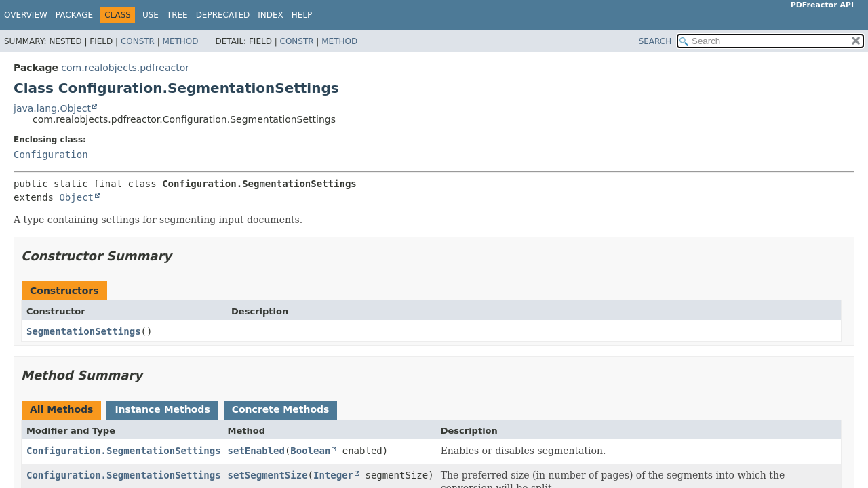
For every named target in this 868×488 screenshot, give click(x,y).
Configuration (51, 155)
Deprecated (223, 15)
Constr (138, 41)
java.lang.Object (52, 108)
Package (74, 15)
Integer (333, 475)
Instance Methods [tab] (162, 409)
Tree (177, 15)
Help (302, 15)
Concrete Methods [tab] (281, 409)
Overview (26, 15)
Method (181, 41)
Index (271, 15)
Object (76, 197)
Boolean (310, 451)
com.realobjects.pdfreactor (125, 68)
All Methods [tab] (61, 409)
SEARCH (655, 41)
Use (151, 15)
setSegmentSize (268, 475)
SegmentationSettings (84, 331)
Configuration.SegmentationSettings (124, 451)
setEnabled (256, 451)
